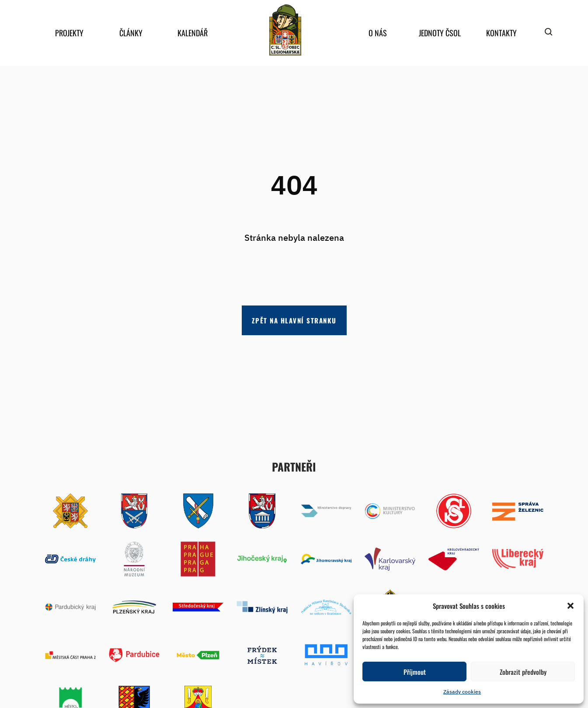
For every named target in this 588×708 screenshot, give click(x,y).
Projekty (69, 33)
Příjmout (415, 672)
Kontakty (501, 33)
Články (131, 33)
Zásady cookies (462, 692)
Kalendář (193, 33)
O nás (378, 33)
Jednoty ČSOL (440, 33)
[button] (571, 606)
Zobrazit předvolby (523, 672)
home (285, 30)
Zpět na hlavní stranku (294, 320)
